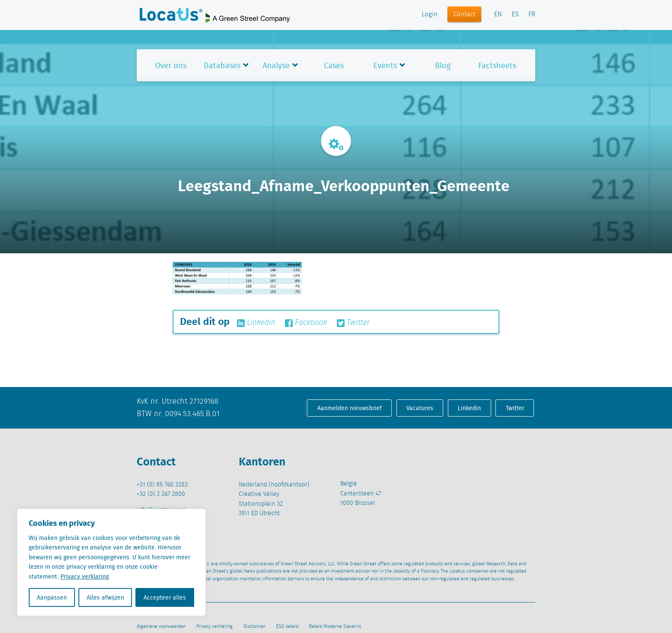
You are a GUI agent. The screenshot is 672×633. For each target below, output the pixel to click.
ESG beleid (287, 627)
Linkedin (256, 323)
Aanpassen (52, 597)
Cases (334, 65)
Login (430, 15)
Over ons (171, 65)
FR (532, 15)
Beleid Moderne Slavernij (335, 627)
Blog (443, 65)
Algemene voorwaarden (161, 627)
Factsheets (497, 65)
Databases (222, 65)
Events (385, 65)
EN (498, 15)
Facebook (306, 323)
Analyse (276, 65)
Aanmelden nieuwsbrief (349, 408)
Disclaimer (254, 627)
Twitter (353, 323)
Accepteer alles (165, 597)
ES (515, 15)
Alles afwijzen (105, 597)
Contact (464, 15)
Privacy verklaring (85, 576)
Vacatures (420, 408)
